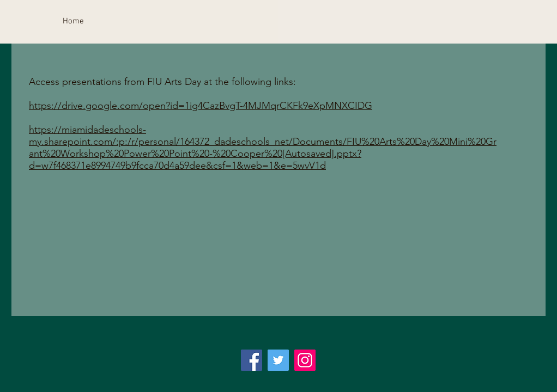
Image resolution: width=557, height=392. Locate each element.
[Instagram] (305, 360)
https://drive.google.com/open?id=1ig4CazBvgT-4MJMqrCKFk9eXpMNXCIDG (201, 106)
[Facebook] (252, 360)
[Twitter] (278, 360)
